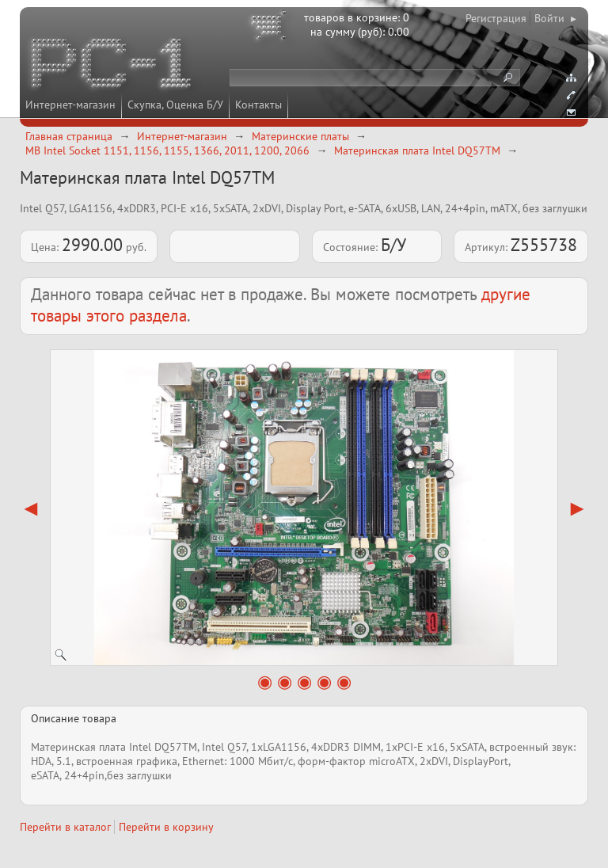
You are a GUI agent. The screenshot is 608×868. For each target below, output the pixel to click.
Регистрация (496, 18)
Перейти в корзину (166, 827)
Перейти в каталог (65, 827)
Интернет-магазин (70, 105)
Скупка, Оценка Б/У (175, 105)
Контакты (258, 105)
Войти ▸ (555, 18)
